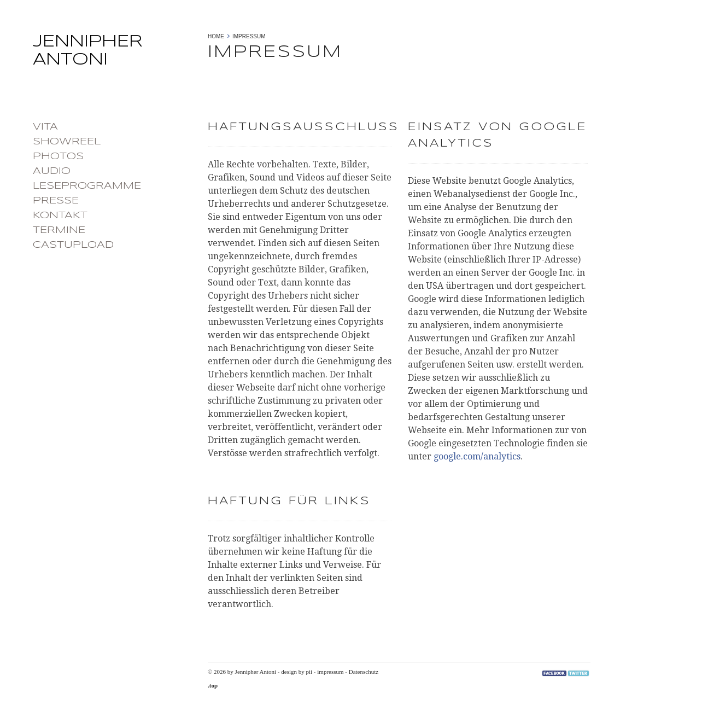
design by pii (297, 672)
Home (216, 36)
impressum (330, 672)
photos (58, 156)
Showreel (67, 142)
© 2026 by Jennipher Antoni (242, 672)
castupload (73, 245)
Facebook (554, 673)
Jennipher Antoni (115, 54)
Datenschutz (364, 672)
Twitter (578, 673)
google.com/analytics (477, 456)
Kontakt (60, 216)
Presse (56, 201)
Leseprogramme (87, 186)
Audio (52, 171)
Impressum (249, 36)
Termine (59, 230)
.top (213, 685)
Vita (45, 127)
